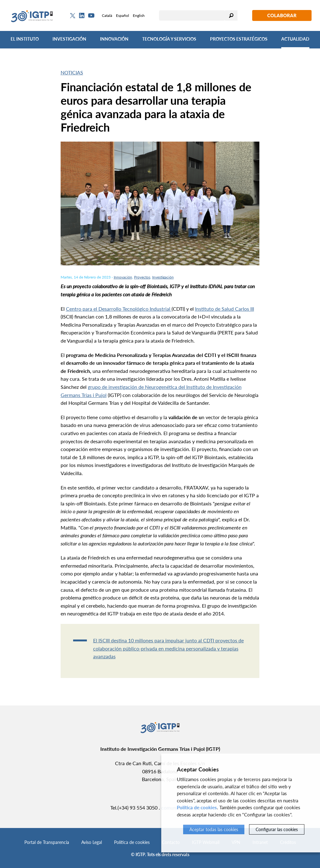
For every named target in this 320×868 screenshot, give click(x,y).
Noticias (72, 72)
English (139, 15)
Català (107, 15)
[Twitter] (73, 16)
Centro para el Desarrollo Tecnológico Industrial (119, 309)
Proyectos (142, 277)
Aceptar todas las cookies (214, 829)
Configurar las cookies (277, 829)
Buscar (231, 15)
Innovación (114, 39)
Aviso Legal (92, 842)
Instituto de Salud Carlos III (225, 309)
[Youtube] (91, 15)
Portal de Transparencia (47, 842)
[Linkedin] (82, 16)
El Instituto (25, 39)
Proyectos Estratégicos (239, 39)
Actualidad (295, 39)
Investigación (69, 39)
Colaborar (282, 15)
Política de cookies (132, 842)
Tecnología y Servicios (169, 39)
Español (122, 15)
